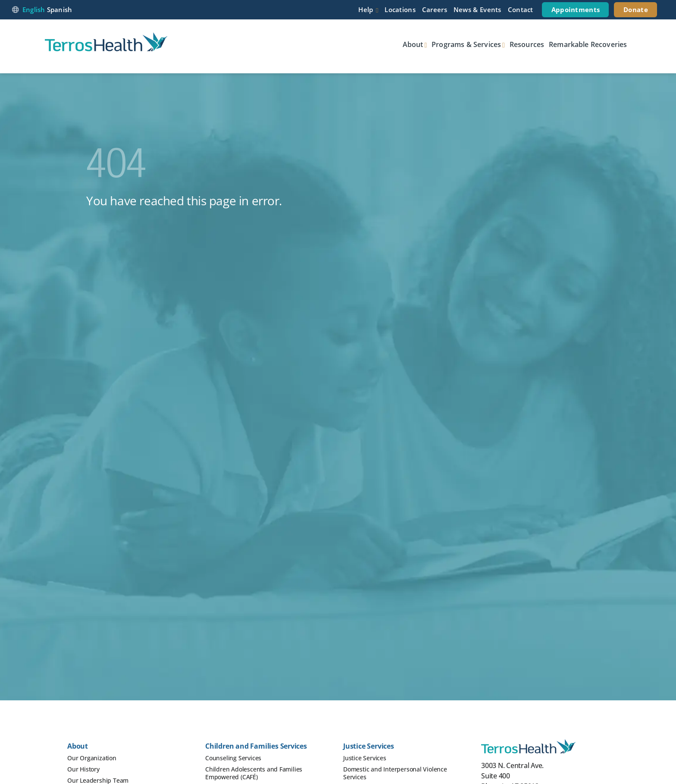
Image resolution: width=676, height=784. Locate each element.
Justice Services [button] (369, 746)
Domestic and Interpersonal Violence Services (395, 773)
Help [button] (366, 9)
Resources (527, 44)
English (34, 9)
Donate (636, 9)
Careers (435, 9)
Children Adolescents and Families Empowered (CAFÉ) (254, 773)
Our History (83, 769)
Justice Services (365, 758)
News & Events (477, 9)
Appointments (576, 9)
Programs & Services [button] (466, 44)
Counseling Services (233, 758)
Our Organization (92, 758)
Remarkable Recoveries (588, 44)
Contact (521, 9)
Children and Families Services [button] (256, 746)
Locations (400, 9)
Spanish (60, 9)
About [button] (413, 44)
